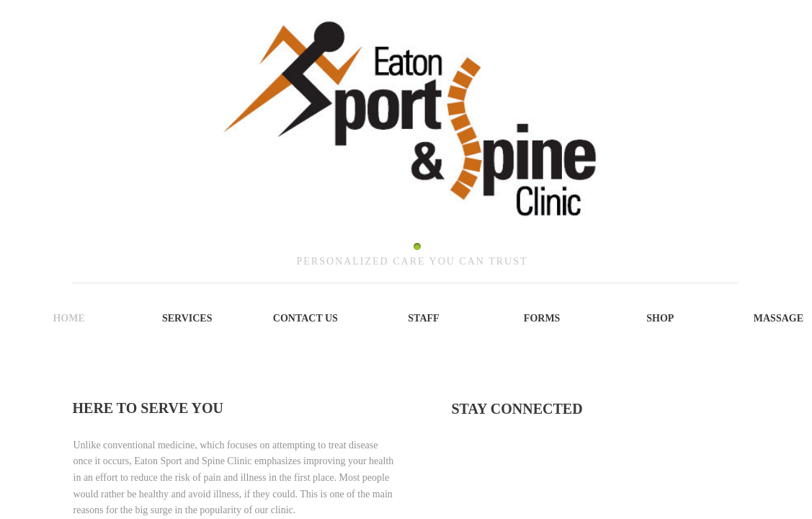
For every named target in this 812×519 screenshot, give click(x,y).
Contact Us (305, 318)
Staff (423, 318)
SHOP (660, 318)
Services (187, 318)
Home (68, 318)
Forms (542, 318)
